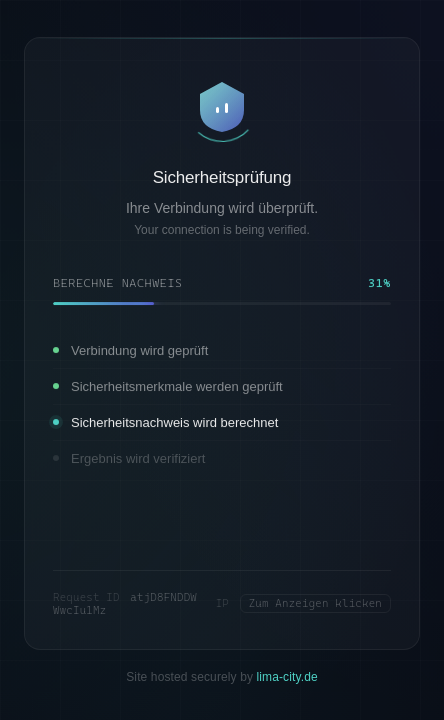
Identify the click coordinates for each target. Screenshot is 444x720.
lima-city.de (287, 676)
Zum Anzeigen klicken (315, 603)
